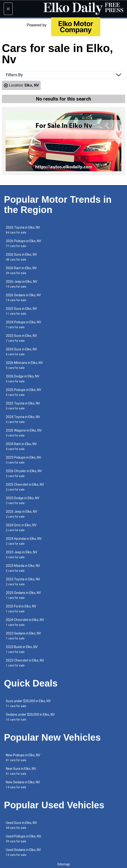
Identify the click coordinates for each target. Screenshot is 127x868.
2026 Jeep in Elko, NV (22, 284)
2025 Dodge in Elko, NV (23, 500)
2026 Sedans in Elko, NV (23, 298)
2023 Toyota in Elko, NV (23, 582)
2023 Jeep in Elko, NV (22, 555)
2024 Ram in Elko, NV (21, 446)
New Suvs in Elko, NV (21, 771)
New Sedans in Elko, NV (23, 785)
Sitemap (64, 864)
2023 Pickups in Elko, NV (24, 460)
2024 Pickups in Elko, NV (24, 325)
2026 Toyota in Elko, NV (23, 230)
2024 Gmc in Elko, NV (21, 528)
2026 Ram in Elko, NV (21, 270)
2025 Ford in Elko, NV (21, 609)
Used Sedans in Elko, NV (23, 852)
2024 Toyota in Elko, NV (23, 419)
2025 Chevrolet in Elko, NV (25, 487)
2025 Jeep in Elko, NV (22, 514)
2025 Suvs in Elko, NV (21, 311)
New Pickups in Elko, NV (23, 758)
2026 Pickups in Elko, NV (24, 243)
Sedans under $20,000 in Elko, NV (30, 717)
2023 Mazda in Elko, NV (23, 568)
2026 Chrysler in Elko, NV (24, 473)
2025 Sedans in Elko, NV (23, 595)
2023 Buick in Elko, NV (22, 649)
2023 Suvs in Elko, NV (21, 338)
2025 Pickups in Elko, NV (24, 392)
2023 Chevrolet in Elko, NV (25, 663)
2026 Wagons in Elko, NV (24, 433)
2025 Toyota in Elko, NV (23, 406)
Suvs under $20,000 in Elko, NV (28, 703)
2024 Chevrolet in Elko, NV (25, 622)
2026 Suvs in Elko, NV (21, 257)
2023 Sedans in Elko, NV (23, 636)
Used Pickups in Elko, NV (24, 839)
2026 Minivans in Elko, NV (24, 365)
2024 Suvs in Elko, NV (21, 352)
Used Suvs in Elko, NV (21, 825)
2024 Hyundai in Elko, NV (24, 541)
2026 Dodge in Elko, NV (23, 379)
